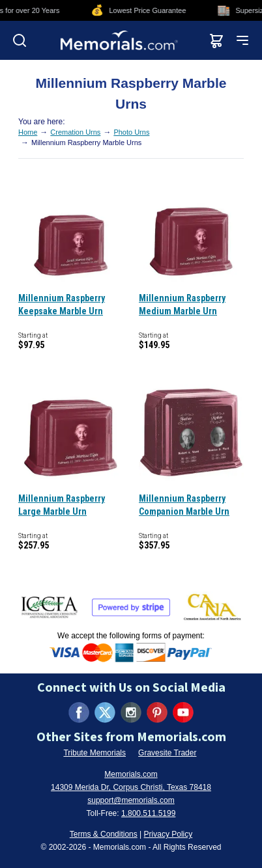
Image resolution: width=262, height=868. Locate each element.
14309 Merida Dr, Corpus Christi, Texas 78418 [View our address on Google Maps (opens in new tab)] (131, 787)
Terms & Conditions (104, 834)
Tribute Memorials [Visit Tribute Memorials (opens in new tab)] (95, 753)
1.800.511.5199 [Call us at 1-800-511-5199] (148, 813)
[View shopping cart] (216, 40)
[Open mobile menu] (242, 40)
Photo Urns (131, 132)
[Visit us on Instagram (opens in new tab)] (131, 712)
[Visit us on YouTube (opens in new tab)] (183, 712)
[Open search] (20, 40)
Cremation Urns (75, 132)
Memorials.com (131, 774)
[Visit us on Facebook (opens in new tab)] (79, 712)
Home (28, 132)
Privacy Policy (168, 834)
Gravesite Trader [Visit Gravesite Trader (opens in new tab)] (167, 753)
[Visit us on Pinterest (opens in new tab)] (157, 712)
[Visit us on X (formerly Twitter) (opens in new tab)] (105, 712)
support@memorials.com (131, 800)
